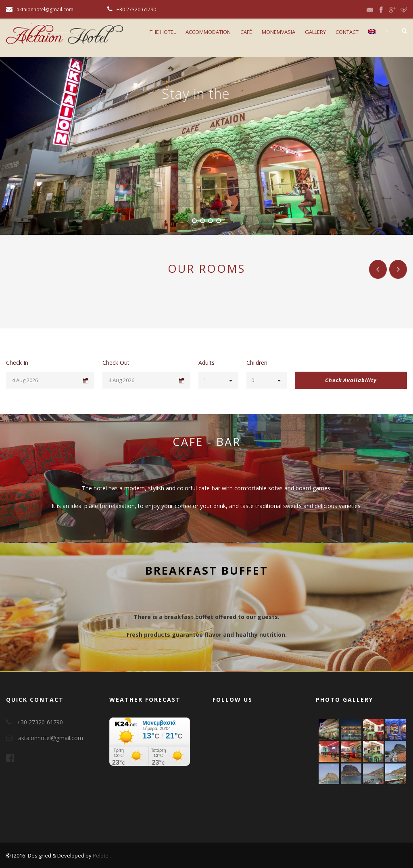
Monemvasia (278, 32)
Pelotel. (102, 855)
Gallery (315, 32)
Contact (347, 32)
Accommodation (208, 32)
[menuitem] (372, 41)
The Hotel (163, 32)
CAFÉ (246, 32)
